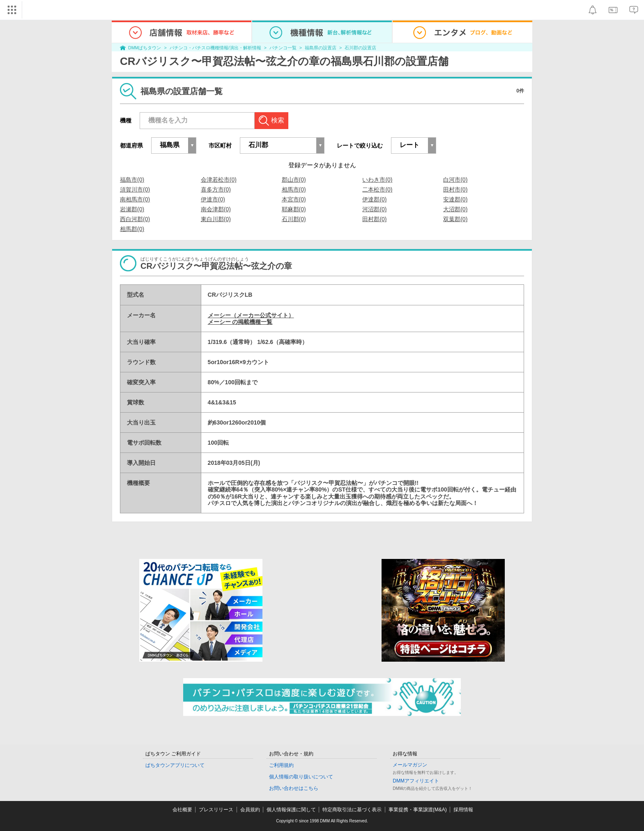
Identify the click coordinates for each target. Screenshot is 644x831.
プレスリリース (216, 810)
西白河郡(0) (135, 219)
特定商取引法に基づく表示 (352, 810)
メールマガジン (410, 765)
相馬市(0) (294, 189)
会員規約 (250, 810)
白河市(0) (455, 180)
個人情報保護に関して (291, 810)
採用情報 (463, 810)
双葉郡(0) (455, 219)
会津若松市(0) (219, 180)
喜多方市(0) (216, 189)
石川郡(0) (294, 219)
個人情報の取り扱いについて (301, 777)
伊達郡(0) (374, 199)
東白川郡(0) (216, 219)
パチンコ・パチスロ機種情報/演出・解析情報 (215, 48)
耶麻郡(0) (294, 209)
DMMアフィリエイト (416, 781)
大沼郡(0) (455, 209)
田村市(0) (455, 189)
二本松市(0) (377, 189)
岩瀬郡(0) (132, 209)
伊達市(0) (213, 199)
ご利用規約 (281, 765)
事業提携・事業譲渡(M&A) (418, 810)
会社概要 (182, 810)
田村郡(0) (374, 219)
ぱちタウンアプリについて (175, 765)
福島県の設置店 (321, 48)
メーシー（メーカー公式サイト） (251, 315)
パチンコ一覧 (283, 48)
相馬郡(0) (132, 229)
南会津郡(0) (216, 209)
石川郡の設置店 (360, 48)
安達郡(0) (455, 199)
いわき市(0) (377, 180)
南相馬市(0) (135, 199)
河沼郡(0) (374, 209)
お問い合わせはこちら (294, 788)
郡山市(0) (294, 180)
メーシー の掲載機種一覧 (240, 322)
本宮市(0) (294, 199)
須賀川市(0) (135, 189)
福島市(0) (132, 180)
